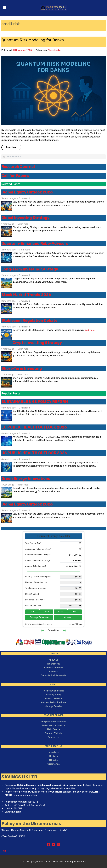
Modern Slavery (53, 699)
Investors (54, 752)
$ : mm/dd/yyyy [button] (76, 624)
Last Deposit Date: (33, 606)
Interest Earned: (32, 594)
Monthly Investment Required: (38, 577)
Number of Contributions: (37, 582)
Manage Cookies (54, 706)
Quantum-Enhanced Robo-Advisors (35, 244)
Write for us (53, 764)
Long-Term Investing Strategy (30, 269)
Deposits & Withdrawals (54, 675)
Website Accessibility (53, 725)
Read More (11, 147)
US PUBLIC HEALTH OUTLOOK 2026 (34, 453)
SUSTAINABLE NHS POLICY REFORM (35, 402)
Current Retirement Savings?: (38, 555)
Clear (46, 612)
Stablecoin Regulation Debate (29, 321)
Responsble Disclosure (53, 722)
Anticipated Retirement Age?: (38, 549)
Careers (53, 672)
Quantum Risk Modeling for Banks (33, 40)
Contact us (53, 737)
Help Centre (53, 729)
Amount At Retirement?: (36, 566)
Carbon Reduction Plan (54, 702)
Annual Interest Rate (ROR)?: (38, 561)
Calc (32, 612)
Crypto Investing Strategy (37, 343)
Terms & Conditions (53, 691)
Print (61, 612)
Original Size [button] (53, 630)
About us (53, 660)
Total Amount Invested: (36, 588)
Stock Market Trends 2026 (26, 295)
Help (75, 612)
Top (5, 851)
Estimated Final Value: (35, 600)
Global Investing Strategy (25, 218)
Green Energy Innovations (26, 479)
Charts (68, 617)
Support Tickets (53, 733)
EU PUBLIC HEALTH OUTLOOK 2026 (34, 427)
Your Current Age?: (34, 543)
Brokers (53, 756)
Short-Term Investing (22, 368)
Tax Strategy (53, 664)
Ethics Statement (53, 668)
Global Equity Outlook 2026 (27, 192)
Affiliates (53, 760)
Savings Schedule (39, 617)
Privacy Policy (53, 695)
